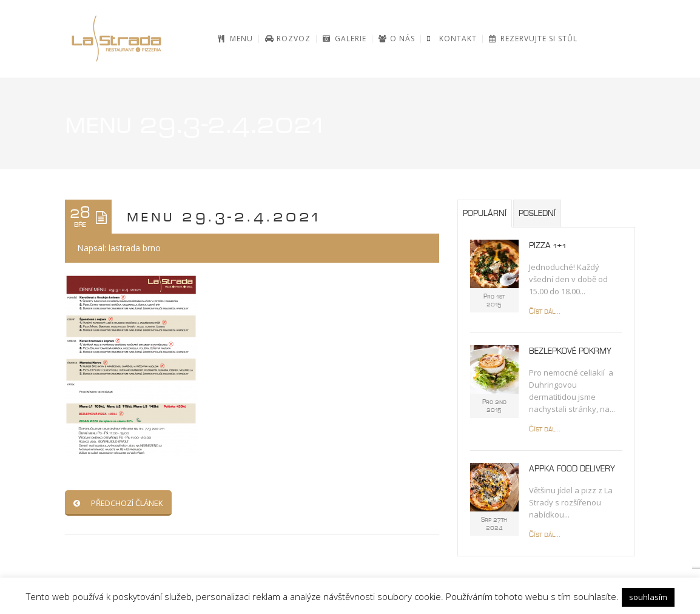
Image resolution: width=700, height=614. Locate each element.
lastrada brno (135, 248)
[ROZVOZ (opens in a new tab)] (288, 39)
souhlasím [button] (648, 597)
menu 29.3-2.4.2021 (224, 217)
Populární (485, 214)
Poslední (537, 214)
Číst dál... (545, 312)
